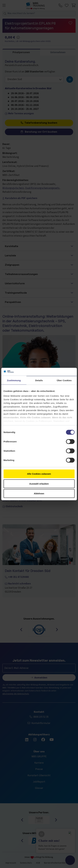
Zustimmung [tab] (14, 380)
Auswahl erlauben (39, 484)
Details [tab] (39, 380)
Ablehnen (39, 493)
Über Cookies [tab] (64, 380)
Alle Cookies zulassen (39, 474)
